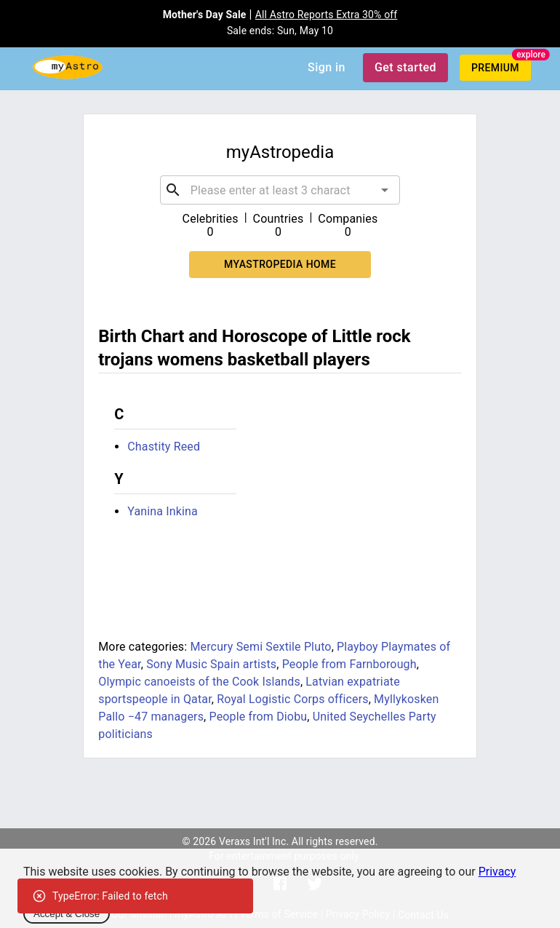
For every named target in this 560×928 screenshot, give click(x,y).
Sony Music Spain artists (211, 664)
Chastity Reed (164, 447)
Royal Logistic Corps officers (292, 699)
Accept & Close (67, 914)
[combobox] (280, 190)
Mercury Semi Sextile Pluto (260, 647)
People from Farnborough (349, 664)
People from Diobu (258, 717)
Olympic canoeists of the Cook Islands (199, 682)
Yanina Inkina (163, 511)
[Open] (385, 190)
